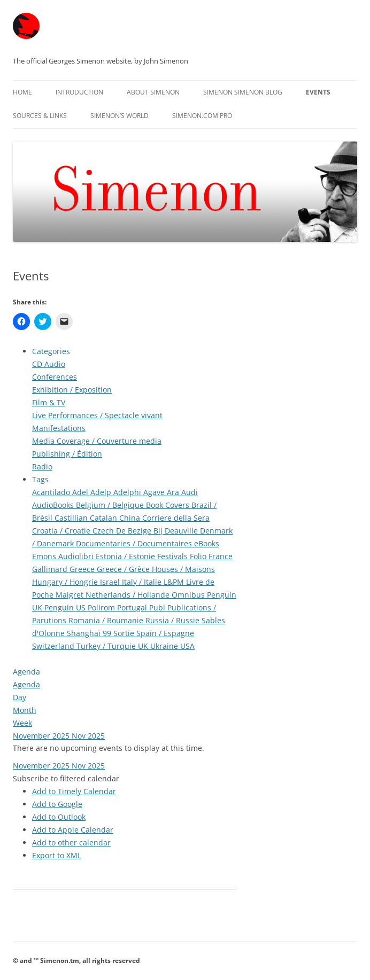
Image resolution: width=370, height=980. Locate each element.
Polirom (102, 607)
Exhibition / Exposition (72, 390)
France (221, 556)
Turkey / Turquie (107, 646)
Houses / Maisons (183, 569)
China (131, 518)
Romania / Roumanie (107, 620)
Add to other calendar (71, 842)
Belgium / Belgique (111, 505)
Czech (104, 531)
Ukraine (165, 646)
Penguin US (66, 607)
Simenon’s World (120, 116)
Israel (111, 582)
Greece (83, 569)
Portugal (133, 607)
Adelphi (128, 492)
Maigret (71, 595)
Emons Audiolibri (64, 556)
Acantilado (52, 492)
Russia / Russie (174, 620)
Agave (155, 492)
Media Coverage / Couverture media (97, 441)
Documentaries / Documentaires (135, 543)
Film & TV (49, 402)
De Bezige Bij (140, 531)
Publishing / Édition (67, 454)
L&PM (175, 582)
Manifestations (59, 428)
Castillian (72, 518)
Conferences (55, 377)
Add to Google (57, 804)
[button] (66, 778)
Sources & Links (40, 116)
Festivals (174, 556)
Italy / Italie (143, 582)
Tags (40, 479)
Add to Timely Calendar (74, 791)
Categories (51, 351)
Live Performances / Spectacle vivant (97, 415)
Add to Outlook (59, 817)
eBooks (207, 543)
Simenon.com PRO (202, 116)
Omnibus (189, 595)
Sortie (125, 633)
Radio (42, 467)
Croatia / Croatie (62, 531)
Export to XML (57, 855)
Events (318, 92)
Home (22, 92)
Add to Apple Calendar (73, 830)
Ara (174, 492)
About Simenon (153, 92)
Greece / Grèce (124, 569)
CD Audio (49, 364)
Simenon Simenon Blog (243, 92)
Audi (190, 492)
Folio (199, 556)
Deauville (182, 531)
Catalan (105, 518)
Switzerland (54, 646)
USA (187, 646)
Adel (81, 492)
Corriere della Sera (176, 518)
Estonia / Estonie (126, 556)
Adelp (102, 492)
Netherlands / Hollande (129, 595)
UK (144, 646)
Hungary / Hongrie (66, 582)
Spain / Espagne (165, 633)
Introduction (79, 92)
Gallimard (51, 569)
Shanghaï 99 (90, 633)
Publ (158, 607)
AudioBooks (54, 505)
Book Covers (169, 505)
